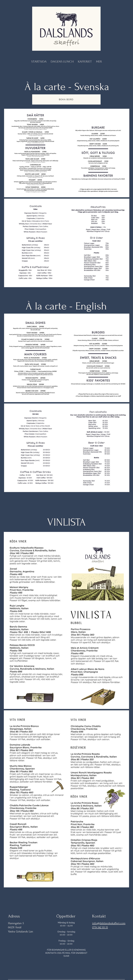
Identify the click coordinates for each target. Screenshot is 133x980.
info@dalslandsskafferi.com (109, 923)
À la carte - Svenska (67, 87)
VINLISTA (66, 522)
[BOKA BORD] (66, 99)
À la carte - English (66, 306)
